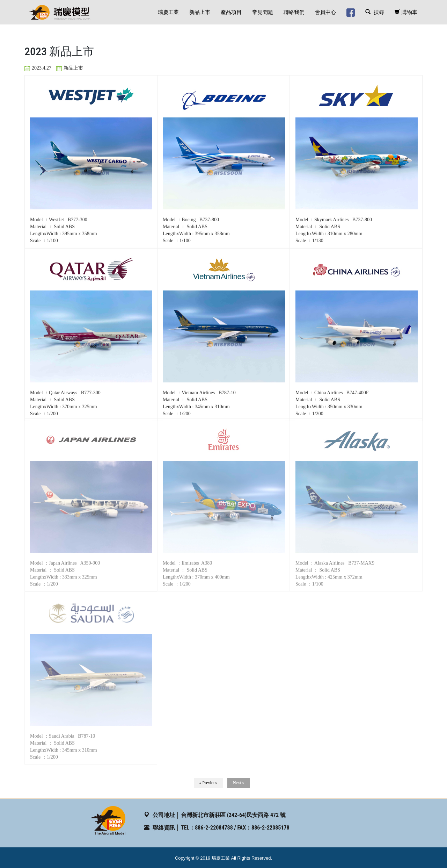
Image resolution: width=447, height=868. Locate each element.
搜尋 (375, 12)
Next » (239, 783)
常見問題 (263, 12)
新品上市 (200, 12)
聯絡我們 (294, 12)
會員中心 (325, 12)
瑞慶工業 (168, 12)
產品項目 (231, 12)
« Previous (208, 783)
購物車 (406, 12)
